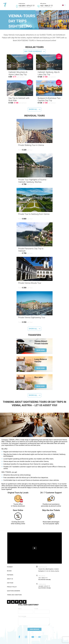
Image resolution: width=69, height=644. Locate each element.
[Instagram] (26, 638)
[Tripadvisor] (39, 638)
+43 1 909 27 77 (46, 6)
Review (9, 571)
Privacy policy (12, 587)
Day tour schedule (33, 51)
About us (10, 579)
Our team (10, 583)
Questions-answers (13, 591)
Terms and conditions (14, 595)
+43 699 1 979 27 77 (26, 6)
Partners (10, 575)
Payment (10, 567)
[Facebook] (20, 638)
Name (20, 609)
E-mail (36, 609)
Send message (35, 629)
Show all (33, 109)
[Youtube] (33, 638)
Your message (22, 616)
